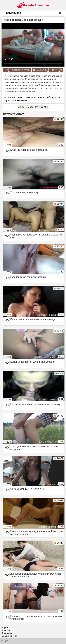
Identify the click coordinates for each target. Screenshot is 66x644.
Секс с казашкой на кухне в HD (28, 489)
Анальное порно (20, 100)
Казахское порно (9, 636)
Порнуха (6, 630)
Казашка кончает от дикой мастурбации (33, 362)
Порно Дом (7, 633)
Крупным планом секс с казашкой (29, 150)
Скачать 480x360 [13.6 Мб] (33, 107)
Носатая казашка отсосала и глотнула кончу (35, 404)
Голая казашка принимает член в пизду (33, 319)
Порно (5, 628)
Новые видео (13, 13)
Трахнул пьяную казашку (24, 192)
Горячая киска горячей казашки (28, 277)
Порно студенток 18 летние (30, 97)
